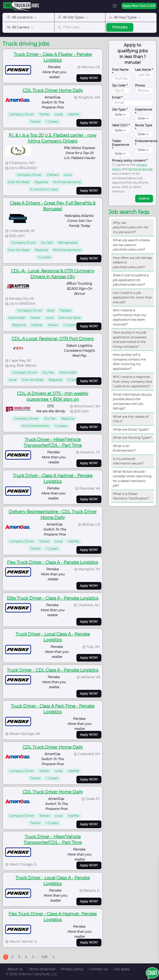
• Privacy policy (72, 969)
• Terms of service (41, 969)
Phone (140, 85)
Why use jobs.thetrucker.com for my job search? (131, 227)
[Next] (53, 957)
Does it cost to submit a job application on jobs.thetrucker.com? (131, 280)
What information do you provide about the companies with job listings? (132, 401)
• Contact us (98, 969)
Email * (117, 97)
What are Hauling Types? (132, 438)
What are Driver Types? (131, 429)
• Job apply (121, 969)
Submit (144, 198)
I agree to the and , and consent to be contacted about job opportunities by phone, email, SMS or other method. (132, 178)
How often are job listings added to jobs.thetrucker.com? (132, 262)
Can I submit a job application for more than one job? (132, 297)
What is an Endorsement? (124, 448)
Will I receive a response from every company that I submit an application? (132, 381)
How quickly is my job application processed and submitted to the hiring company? (130, 339)
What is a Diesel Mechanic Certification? (131, 496)
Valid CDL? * (121, 125)
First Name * (120, 72)
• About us (14, 969)
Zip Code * (120, 85)
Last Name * (144, 70)
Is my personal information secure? (128, 461)
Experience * (144, 111)
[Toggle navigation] (115, 6)
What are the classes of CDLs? (131, 419)
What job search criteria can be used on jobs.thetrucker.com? (131, 245)
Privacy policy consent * (130, 161)
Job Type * (120, 110)
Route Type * (144, 127)
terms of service (140, 169)
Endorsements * (146, 143)
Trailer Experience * (121, 145)
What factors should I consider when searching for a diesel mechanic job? (132, 479)
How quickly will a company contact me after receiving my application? (129, 362)
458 (44, 957)
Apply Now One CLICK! (139, 6)
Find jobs (120, 27)
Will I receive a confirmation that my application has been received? (129, 317)
